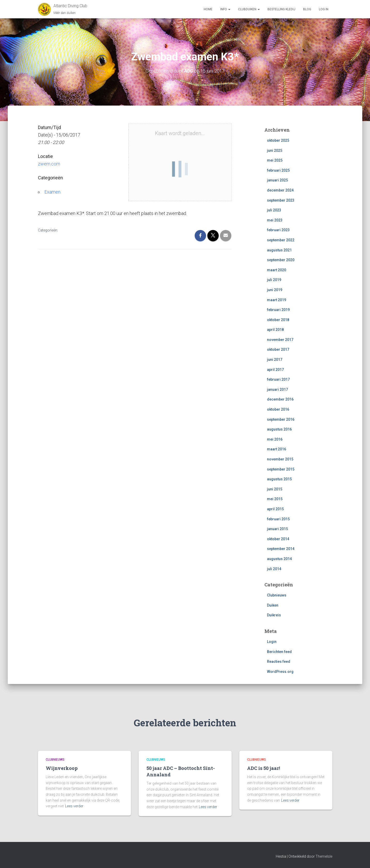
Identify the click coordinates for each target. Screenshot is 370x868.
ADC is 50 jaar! (263, 768)
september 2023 (281, 200)
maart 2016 (277, 449)
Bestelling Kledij (281, 9)
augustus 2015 (279, 479)
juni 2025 (275, 150)
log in (324, 9)
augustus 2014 (279, 559)
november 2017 (280, 340)
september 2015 (281, 469)
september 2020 (281, 260)
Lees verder (74, 806)
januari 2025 (277, 180)
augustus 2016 (279, 429)
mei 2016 (275, 439)
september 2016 (281, 419)
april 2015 (275, 509)
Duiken (273, 605)
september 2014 (281, 549)
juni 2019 (275, 290)
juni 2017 (275, 360)
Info (225, 9)
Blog (307, 9)
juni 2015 (275, 489)
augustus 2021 (279, 250)
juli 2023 (274, 210)
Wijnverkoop (62, 768)
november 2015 (280, 459)
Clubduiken (249, 9)
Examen (52, 192)
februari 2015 (278, 519)
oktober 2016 (278, 409)
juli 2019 (274, 280)
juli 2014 (274, 569)
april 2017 (275, 370)
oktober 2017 (278, 349)
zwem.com (49, 164)
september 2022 (281, 240)
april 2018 (275, 330)
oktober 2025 (278, 140)
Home (208, 9)
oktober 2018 (278, 320)
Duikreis (274, 615)
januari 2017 (277, 389)
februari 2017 (278, 379)
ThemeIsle (324, 856)
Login (272, 642)
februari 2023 (278, 230)
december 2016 (280, 399)
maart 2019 (277, 300)
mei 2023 (275, 220)
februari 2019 (278, 310)
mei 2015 (275, 499)
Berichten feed (279, 652)
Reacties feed (279, 662)
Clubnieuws (277, 595)
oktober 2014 (278, 539)
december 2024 (280, 190)
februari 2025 (278, 170)
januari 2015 (277, 529)
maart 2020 (277, 270)
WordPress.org (280, 672)
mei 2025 (275, 160)
